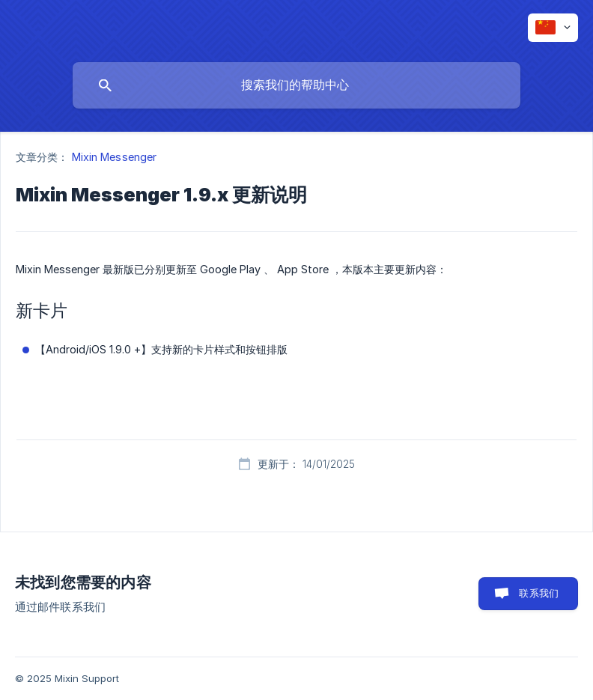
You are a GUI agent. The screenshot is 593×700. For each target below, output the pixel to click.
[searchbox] (296, 85)
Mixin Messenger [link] (115, 157)
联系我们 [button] (539, 593)
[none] (553, 28)
